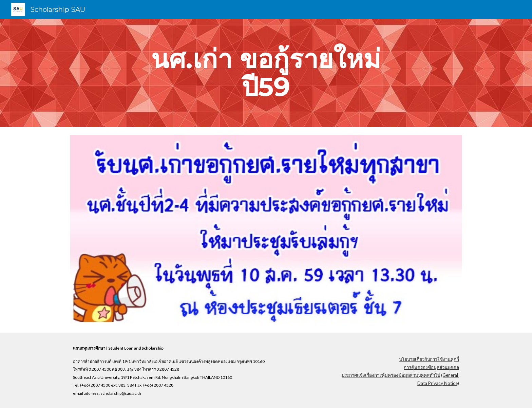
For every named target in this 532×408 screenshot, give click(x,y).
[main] (266, 73)
